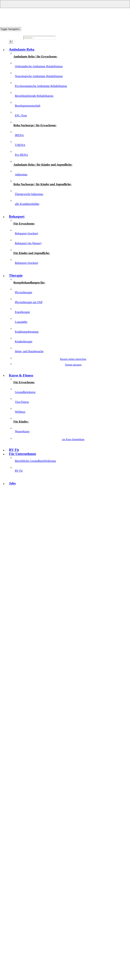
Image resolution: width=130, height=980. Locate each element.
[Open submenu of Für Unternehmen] (65, 4)
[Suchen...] (39, 38)
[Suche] (11, 42)
